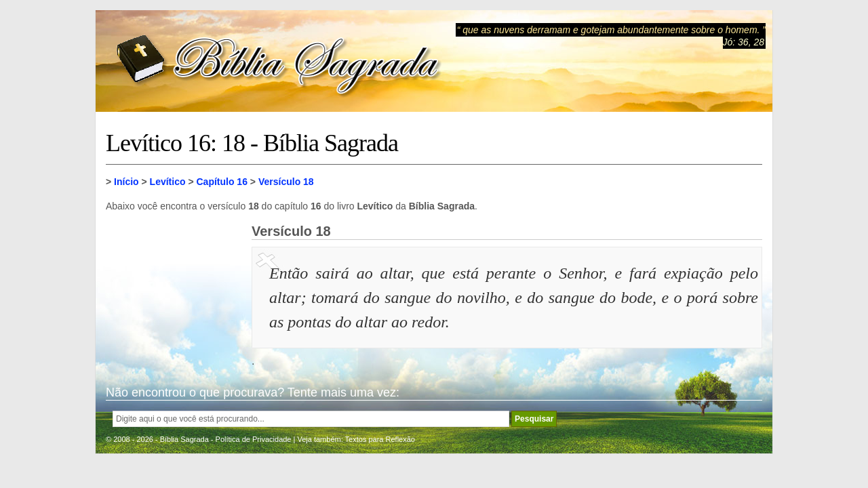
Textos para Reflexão (380, 439)
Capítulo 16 (221, 182)
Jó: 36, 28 (744, 42)
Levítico (168, 182)
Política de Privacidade (254, 439)
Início (126, 182)
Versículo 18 (286, 182)
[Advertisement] (174, 291)
